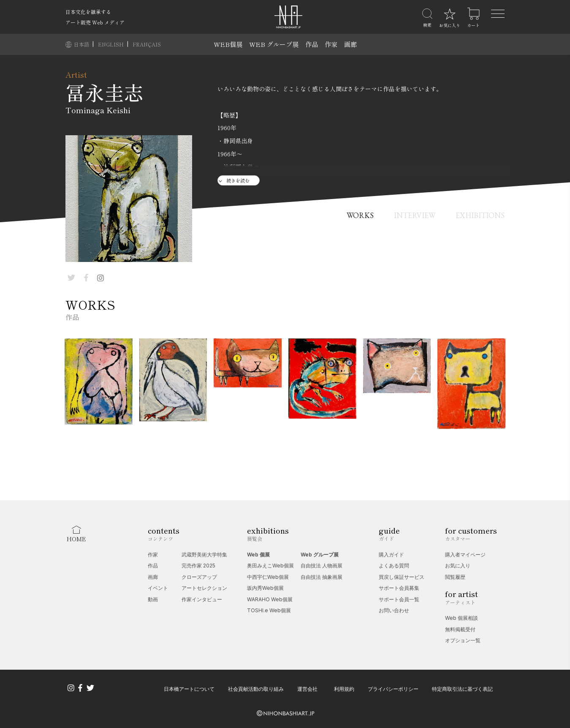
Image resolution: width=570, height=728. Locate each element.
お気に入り (458, 566)
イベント (158, 588)
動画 (153, 599)
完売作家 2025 (198, 566)
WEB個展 (228, 44)
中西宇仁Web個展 (268, 577)
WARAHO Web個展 (270, 599)
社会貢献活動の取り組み (256, 689)
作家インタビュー (202, 599)
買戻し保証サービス (402, 577)
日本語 (82, 44)
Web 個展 (258, 555)
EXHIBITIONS (480, 215)
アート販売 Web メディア (95, 22)
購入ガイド (391, 555)
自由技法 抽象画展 (322, 577)
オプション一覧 (463, 640)
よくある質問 (394, 566)
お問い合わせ (394, 610)
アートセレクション (204, 588)
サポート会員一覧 (399, 599)
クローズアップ (199, 577)
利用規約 (344, 689)
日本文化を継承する (88, 12)
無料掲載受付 (460, 629)
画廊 (350, 44)
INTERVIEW (415, 215)
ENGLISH (111, 44)
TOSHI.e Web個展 (269, 610)
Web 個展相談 (461, 618)
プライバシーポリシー (393, 689)
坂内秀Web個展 (265, 588)
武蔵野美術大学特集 (204, 555)
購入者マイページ (465, 555)
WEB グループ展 (274, 44)
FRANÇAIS (147, 44)
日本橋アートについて (189, 689)
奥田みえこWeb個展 (270, 566)
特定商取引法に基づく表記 (462, 689)
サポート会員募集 (399, 588)
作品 (312, 44)
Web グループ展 (320, 555)
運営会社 (307, 689)
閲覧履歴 (455, 577)
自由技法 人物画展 (322, 566)
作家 (331, 44)
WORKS (360, 215)
